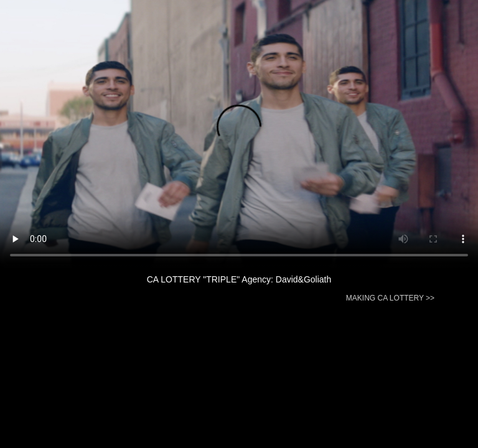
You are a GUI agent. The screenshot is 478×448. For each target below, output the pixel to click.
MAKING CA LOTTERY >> (390, 298)
